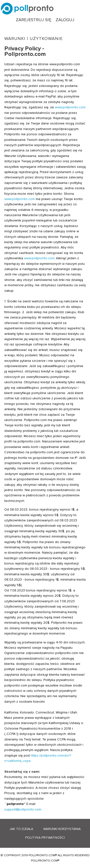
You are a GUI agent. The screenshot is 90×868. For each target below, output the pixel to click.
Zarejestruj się (34, 20)
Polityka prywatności (45, 838)
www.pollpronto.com (70, 107)
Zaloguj (65, 20)
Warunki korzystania (62, 829)
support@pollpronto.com (23, 809)
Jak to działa (21, 829)
